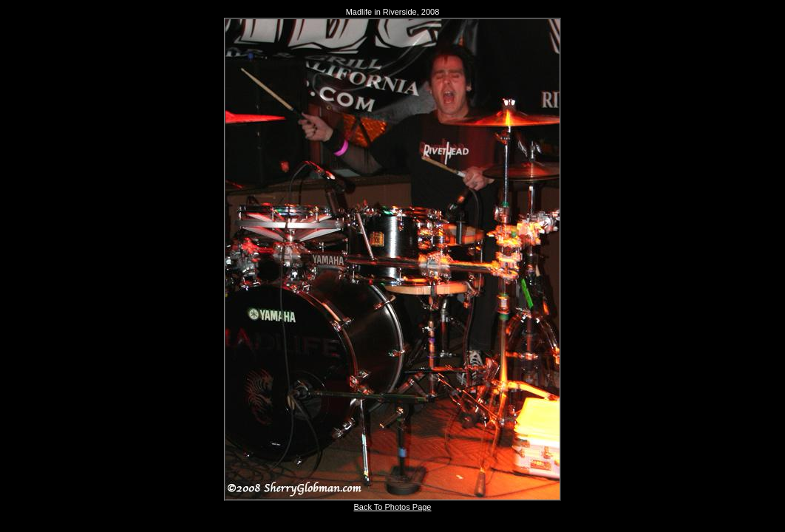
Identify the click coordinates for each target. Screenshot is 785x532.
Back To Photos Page (393, 507)
